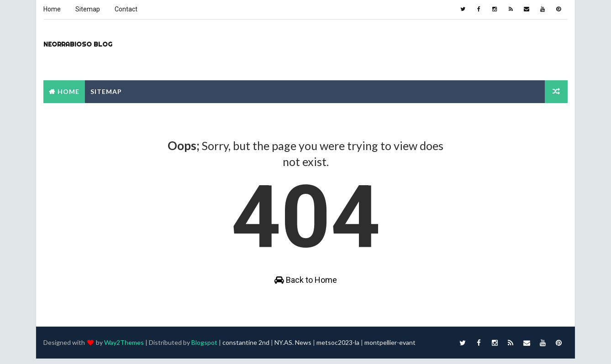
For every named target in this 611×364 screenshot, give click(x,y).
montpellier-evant (390, 348)
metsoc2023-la (337, 348)
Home (52, 9)
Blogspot (204, 348)
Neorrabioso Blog (77, 44)
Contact (126, 9)
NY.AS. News (292, 348)
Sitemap (87, 9)
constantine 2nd (245, 348)
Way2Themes (124, 348)
